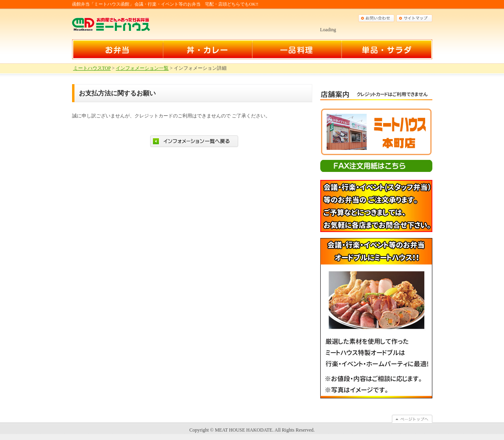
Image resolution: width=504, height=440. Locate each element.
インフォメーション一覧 (142, 68)
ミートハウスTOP (92, 68)
